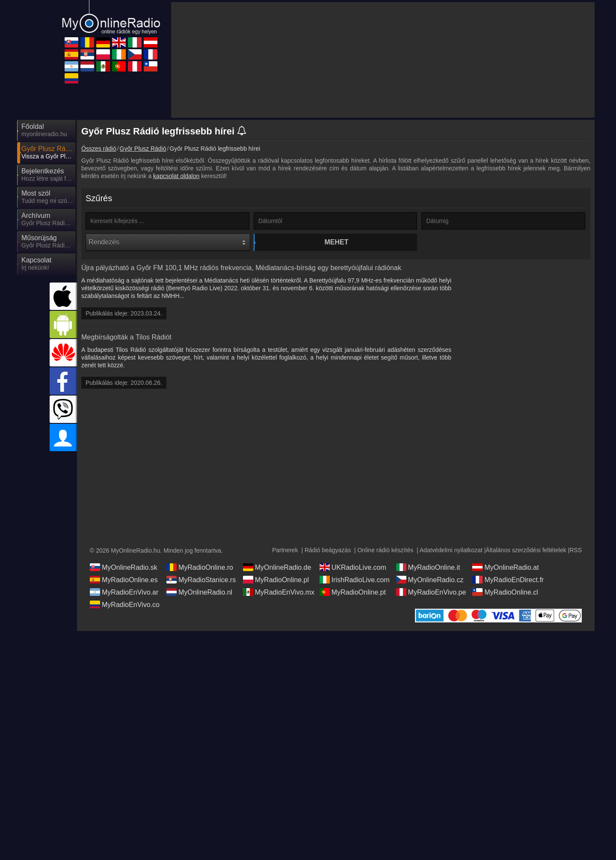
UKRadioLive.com (353, 576)
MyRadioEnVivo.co (125, 613)
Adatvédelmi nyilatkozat (451, 559)
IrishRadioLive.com (355, 588)
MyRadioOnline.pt (353, 601)
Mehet (337, 242)
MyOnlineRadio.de (277, 576)
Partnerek (285, 559)
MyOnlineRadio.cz (430, 588)
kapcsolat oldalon (176, 176)
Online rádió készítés (385, 559)
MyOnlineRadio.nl (199, 601)
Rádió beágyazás (328, 559)
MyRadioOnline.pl (276, 588)
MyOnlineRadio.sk (124, 576)
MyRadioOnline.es (124, 588)
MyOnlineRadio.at (505, 576)
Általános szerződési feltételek (526, 559)
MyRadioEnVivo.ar (124, 601)
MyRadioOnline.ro (200, 576)
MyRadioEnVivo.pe (431, 601)
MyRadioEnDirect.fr (508, 588)
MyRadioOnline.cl (505, 601)
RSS (576, 559)
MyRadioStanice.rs (201, 588)
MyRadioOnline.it (428, 576)
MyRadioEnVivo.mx (279, 601)
